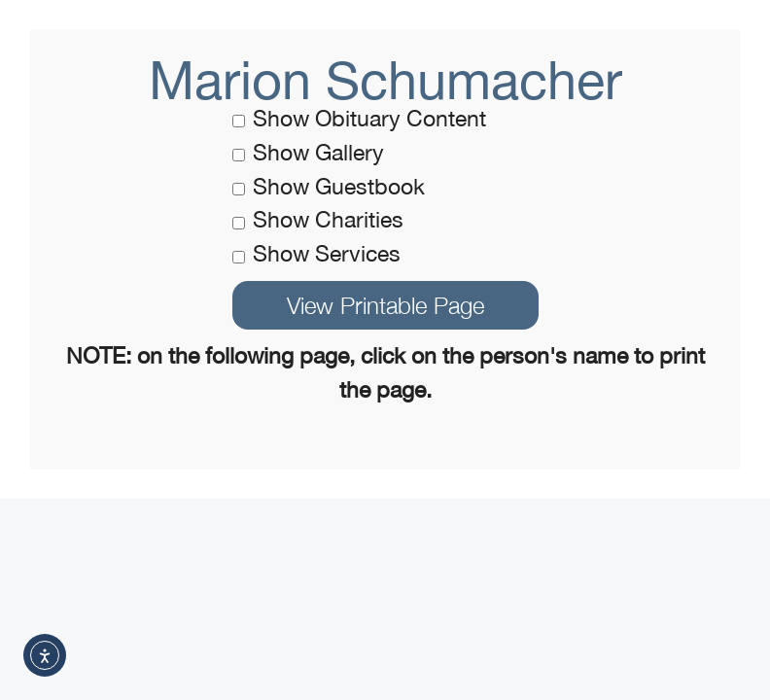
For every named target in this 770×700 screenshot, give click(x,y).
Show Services (316, 253)
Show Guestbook (329, 186)
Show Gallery (308, 152)
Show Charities (318, 219)
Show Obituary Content (359, 118)
